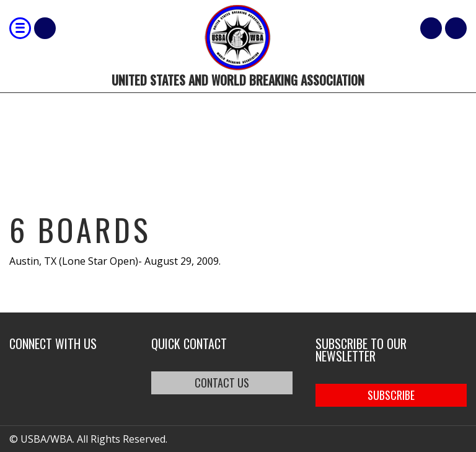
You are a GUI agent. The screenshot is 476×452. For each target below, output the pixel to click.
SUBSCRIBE (391, 395)
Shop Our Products (45, 28)
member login (456, 28)
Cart (431, 28)
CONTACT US (222, 383)
